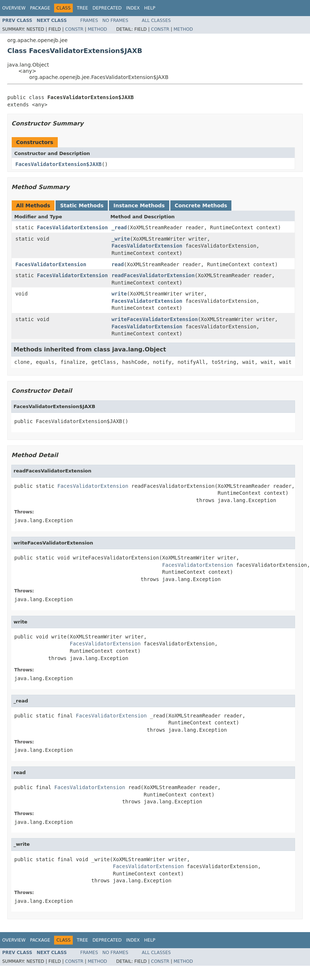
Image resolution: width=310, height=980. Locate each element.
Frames (89, 20)
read (118, 264)
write (119, 294)
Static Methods (82, 206)
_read (119, 227)
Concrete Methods (201, 206)
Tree (82, 8)
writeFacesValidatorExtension (155, 319)
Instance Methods (139, 206)
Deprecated (107, 8)
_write (121, 239)
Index (133, 8)
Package (40, 8)
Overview (14, 8)
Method (97, 29)
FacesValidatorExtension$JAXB (58, 164)
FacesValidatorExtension (72, 227)
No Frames (115, 20)
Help (150, 8)
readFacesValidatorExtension (153, 275)
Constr (74, 29)
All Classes (156, 20)
